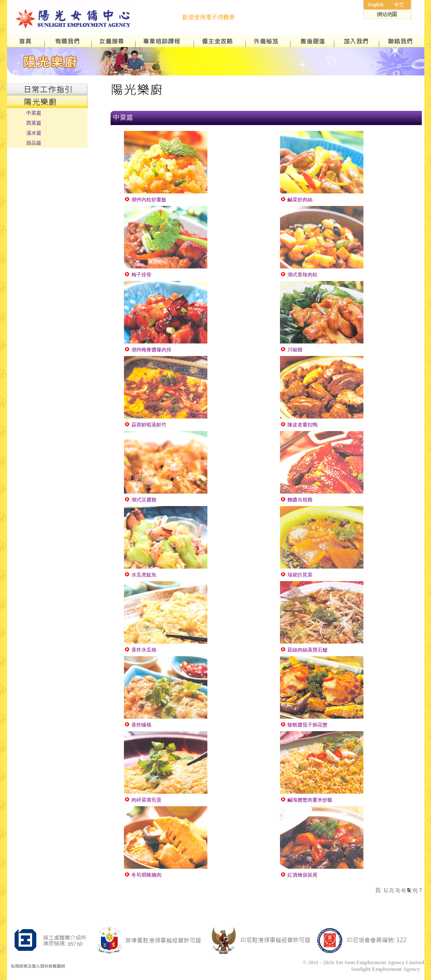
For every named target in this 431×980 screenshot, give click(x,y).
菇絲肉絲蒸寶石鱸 (304, 650)
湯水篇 (34, 133)
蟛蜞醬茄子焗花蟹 (304, 725)
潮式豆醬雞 (140, 500)
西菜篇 (34, 123)
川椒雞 (291, 350)
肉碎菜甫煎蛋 (143, 800)
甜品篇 (34, 143)
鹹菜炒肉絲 (296, 200)
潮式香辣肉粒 (299, 275)
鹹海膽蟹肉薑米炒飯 (306, 800)
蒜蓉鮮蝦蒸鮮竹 (145, 425)
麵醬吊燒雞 (296, 500)
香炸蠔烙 (138, 725)
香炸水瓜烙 (140, 650)
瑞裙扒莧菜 (296, 575)
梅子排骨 (138, 275)
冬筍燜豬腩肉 (143, 875)
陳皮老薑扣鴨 (299, 425)
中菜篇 (34, 113)
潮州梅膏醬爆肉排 (148, 350)
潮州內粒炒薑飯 (145, 200)
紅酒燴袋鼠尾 (299, 875)
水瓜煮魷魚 (140, 575)
